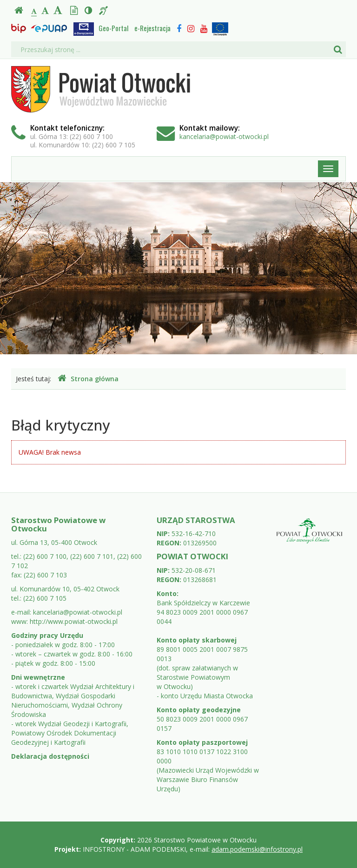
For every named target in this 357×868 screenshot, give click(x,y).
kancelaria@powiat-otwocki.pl (224, 136)
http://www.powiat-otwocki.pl (74, 621)
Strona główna (88, 379)
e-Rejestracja (152, 28)
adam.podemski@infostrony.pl (257, 849)
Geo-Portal (113, 28)
